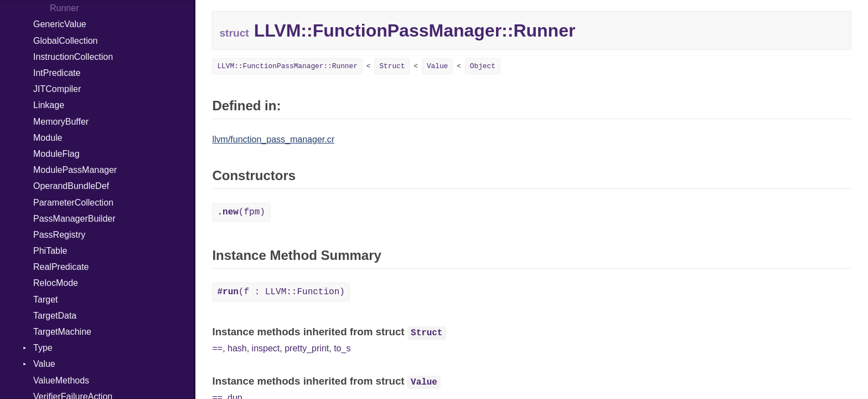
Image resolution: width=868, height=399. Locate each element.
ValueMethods (61, 380)
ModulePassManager (75, 170)
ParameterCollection (73, 203)
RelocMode (56, 283)
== (217, 348)
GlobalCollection (66, 41)
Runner (64, 8)
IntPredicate (57, 73)
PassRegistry (59, 235)
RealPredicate (61, 267)
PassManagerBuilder (74, 219)
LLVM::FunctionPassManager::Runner (287, 66)
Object (483, 66)
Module (48, 138)
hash (237, 348)
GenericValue (60, 24)
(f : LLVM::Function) (281, 292)
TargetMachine (62, 332)
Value (44, 364)
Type (43, 348)
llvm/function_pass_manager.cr (273, 139)
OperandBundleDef (71, 186)
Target (45, 300)
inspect (266, 348)
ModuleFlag (56, 154)
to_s (342, 348)
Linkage (49, 105)
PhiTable (50, 251)
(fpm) (241, 212)
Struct (392, 66)
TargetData (55, 316)
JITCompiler (57, 89)
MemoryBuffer (61, 122)
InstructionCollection (73, 57)
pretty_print (307, 348)
